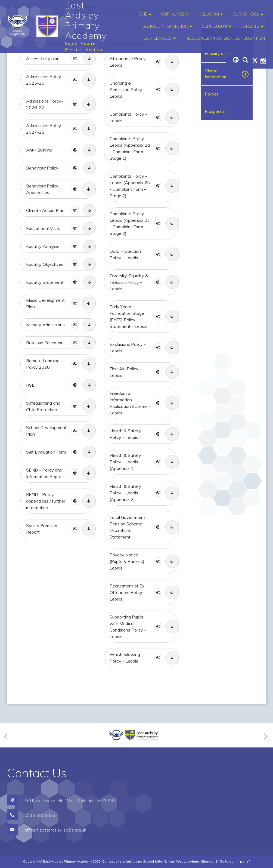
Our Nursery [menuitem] (175, 14)
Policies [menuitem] (212, 94)
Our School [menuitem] (249, 14)
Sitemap (208, 861)
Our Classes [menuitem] (160, 38)
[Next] (265, 735)
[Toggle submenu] (247, 74)
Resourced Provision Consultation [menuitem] (225, 38)
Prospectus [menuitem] (215, 111)
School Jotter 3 (155, 861)
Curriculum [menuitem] (217, 26)
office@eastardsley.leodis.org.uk (55, 830)
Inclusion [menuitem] (211, 14)
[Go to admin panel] (234, 861)
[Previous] (7, 735)
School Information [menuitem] (168, 26)
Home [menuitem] (144, 14)
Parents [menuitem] (253, 26)
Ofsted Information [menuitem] (215, 74)
